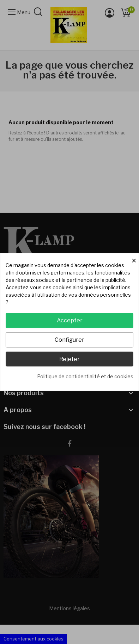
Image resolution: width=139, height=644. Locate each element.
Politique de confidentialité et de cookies (85, 377)
